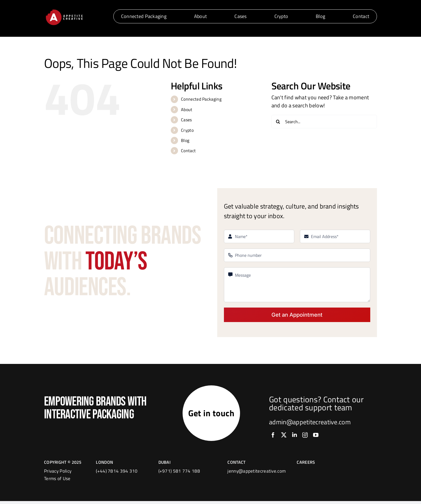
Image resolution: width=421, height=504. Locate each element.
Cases (186, 120)
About (187, 109)
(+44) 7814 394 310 (117, 474)
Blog (185, 140)
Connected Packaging (201, 99)
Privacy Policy (58, 474)
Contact (188, 151)
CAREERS (306, 465)
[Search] (278, 122)
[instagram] (305, 437)
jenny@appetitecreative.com (257, 474)
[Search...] (324, 122)
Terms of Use (57, 481)
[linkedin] (295, 437)
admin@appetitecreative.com (310, 423)
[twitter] (284, 437)
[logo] (64, 10)
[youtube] (316, 437)
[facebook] (273, 437)
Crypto (187, 130)
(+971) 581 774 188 (179, 474)
